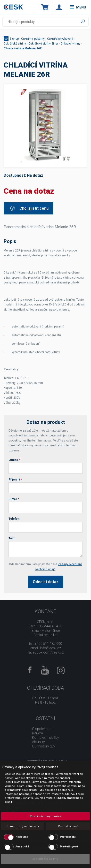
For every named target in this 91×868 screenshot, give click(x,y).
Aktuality (38, 742)
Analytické (22, 847)
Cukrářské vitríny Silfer (43, 44)
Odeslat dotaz (46, 582)
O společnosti (43, 729)
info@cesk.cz (50, 648)
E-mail (14, 499)
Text (12, 538)
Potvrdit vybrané (68, 826)
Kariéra (37, 733)
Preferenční (68, 837)
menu (78, 7)
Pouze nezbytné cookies (23, 826)
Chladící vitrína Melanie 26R (23, 48)
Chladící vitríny (70, 44)
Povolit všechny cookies (45, 816)
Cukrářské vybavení (60, 39)
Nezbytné (22, 837)
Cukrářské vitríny (15, 44)
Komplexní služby (45, 738)
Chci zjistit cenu (29, 208)
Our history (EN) (44, 746)
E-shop (14, 39)
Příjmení (15, 480)
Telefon (14, 519)
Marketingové (69, 847)
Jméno (14, 460)
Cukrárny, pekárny (33, 39)
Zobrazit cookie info (45, 859)
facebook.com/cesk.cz (46, 652)
